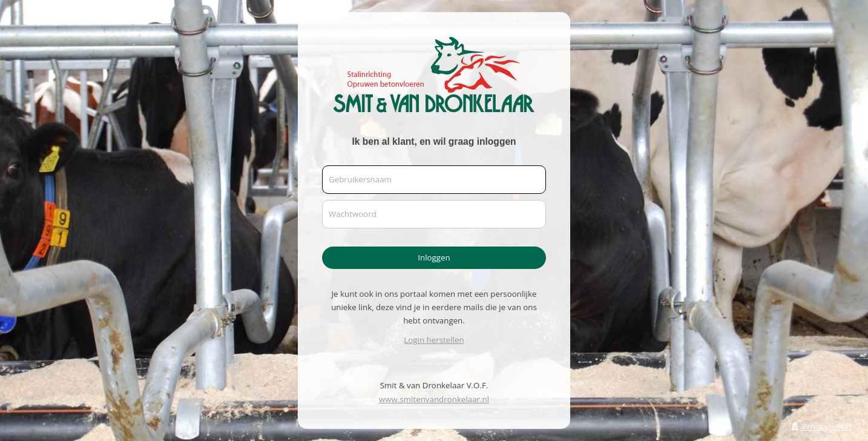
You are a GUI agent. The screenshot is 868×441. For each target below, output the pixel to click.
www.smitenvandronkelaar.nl (434, 399)
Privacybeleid (821, 426)
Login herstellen (434, 340)
